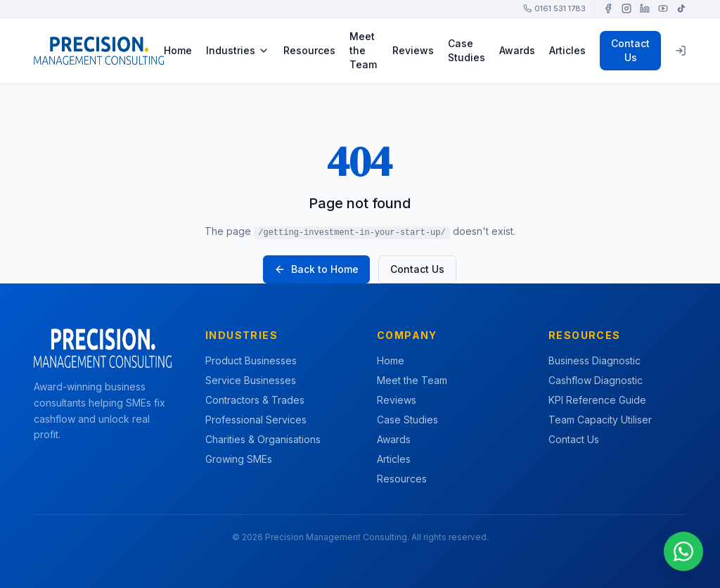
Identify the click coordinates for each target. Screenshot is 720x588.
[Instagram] (626, 8)
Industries (238, 50)
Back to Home (316, 269)
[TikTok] (681, 8)
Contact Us (630, 50)
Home (178, 50)
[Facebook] (608, 8)
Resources (309, 50)
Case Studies (467, 50)
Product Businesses (251, 360)
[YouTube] (663, 8)
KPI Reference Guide (597, 400)
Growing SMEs (239, 459)
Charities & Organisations (263, 439)
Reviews (413, 50)
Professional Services (256, 420)
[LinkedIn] (645, 8)
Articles (567, 50)
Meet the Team (363, 50)
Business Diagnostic (594, 360)
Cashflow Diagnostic (596, 380)
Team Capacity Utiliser (600, 420)
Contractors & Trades (255, 400)
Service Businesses (251, 380)
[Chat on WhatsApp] (683, 551)
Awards (517, 50)
